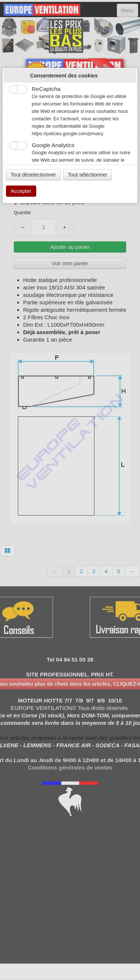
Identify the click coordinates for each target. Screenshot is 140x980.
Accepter (21, 191)
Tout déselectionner (33, 175)
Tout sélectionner (88, 175)
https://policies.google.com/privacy (68, 134)
